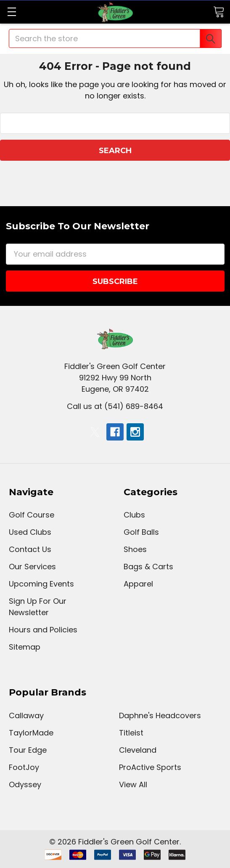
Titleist (131, 733)
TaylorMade (31, 733)
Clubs (134, 515)
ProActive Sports (150, 767)
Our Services (32, 567)
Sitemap (25, 647)
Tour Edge (28, 750)
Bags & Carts (148, 567)
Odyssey (25, 784)
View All (133, 784)
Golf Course (32, 515)
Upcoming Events (41, 584)
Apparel (138, 584)
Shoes (135, 549)
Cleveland (138, 750)
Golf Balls (141, 532)
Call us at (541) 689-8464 (115, 406)
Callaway (26, 715)
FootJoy (24, 767)
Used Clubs (30, 532)
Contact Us (30, 549)
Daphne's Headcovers (160, 715)
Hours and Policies (43, 630)
